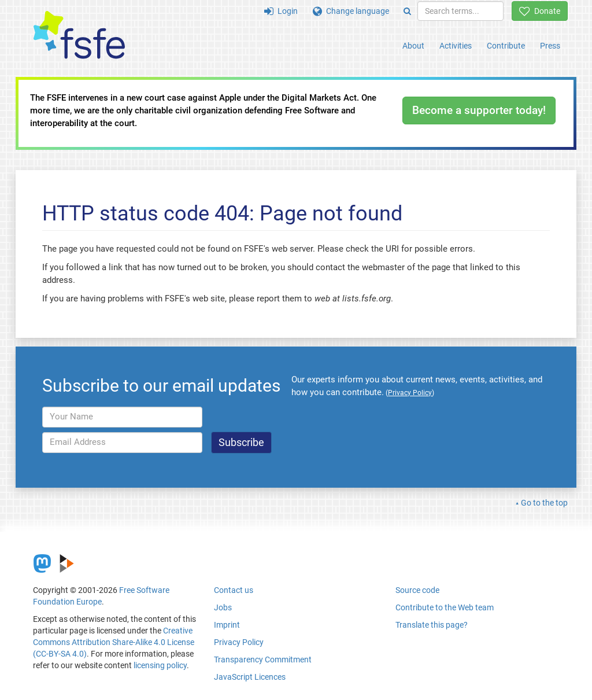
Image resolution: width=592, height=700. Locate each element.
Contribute (506, 46)
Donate (540, 11)
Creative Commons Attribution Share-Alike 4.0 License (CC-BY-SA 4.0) (114, 642)
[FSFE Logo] (79, 36)
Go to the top (544, 503)
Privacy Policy (239, 642)
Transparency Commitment (263, 660)
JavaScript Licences (250, 677)
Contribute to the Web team (445, 607)
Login (281, 11)
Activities (456, 46)
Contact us (234, 590)
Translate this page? (432, 625)
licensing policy (160, 665)
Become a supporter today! (479, 110)
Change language (351, 11)
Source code (417, 590)
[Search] (407, 11)
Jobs (223, 607)
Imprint (227, 625)
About (413, 46)
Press (550, 46)
